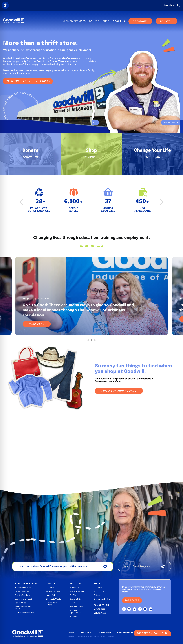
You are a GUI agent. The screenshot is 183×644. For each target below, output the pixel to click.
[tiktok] (140, 609)
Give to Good (99, 609)
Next (162, 202)
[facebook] (124, 609)
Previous (21, 202)
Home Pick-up (52, 595)
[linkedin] (151, 609)
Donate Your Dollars (51, 604)
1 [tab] (89, 341)
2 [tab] (92, 341)
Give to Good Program (137, 566)
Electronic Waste (53, 599)
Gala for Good (100, 613)
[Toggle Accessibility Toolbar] (5, 5)
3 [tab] (96, 341)
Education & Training (24, 587)
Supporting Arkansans (37, 298)
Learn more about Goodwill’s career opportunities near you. (53, 566)
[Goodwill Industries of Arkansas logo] (13, 18)
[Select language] (168, 5)
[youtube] (145, 609)
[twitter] (129, 609)
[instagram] (135, 609)
